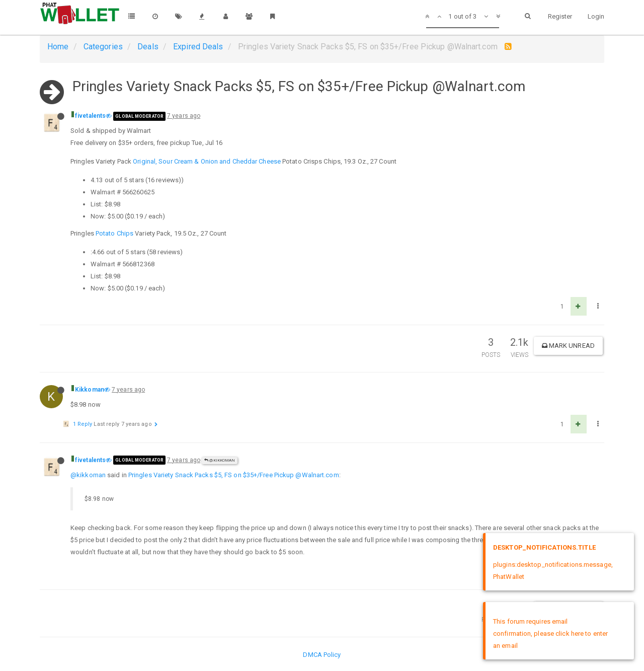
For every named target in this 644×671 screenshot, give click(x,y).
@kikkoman (88, 475)
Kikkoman (90, 390)
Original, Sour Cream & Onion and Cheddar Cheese (207, 161)
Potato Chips (114, 233)
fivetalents (90, 116)
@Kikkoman (220, 460)
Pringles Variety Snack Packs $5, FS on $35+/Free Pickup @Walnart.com (234, 475)
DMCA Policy (322, 655)
